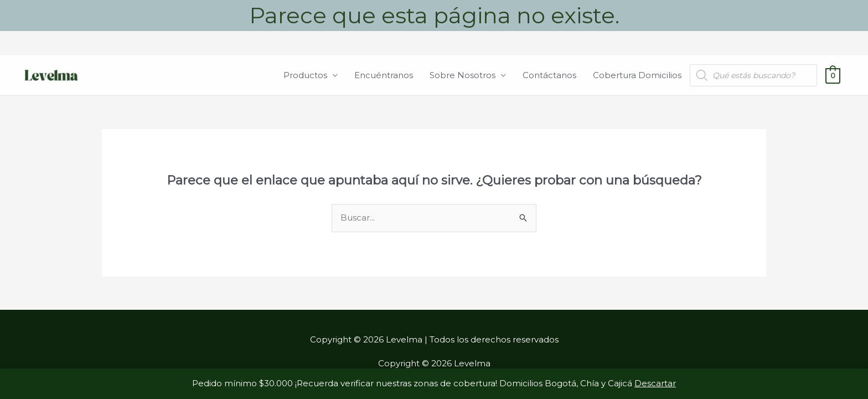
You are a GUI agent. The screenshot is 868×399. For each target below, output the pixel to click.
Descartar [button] (655, 383)
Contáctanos (549, 75)
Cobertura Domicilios (637, 75)
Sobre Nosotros (463, 75)
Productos (305, 75)
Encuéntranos (384, 75)
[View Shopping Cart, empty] (833, 75)
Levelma (133, 75)
